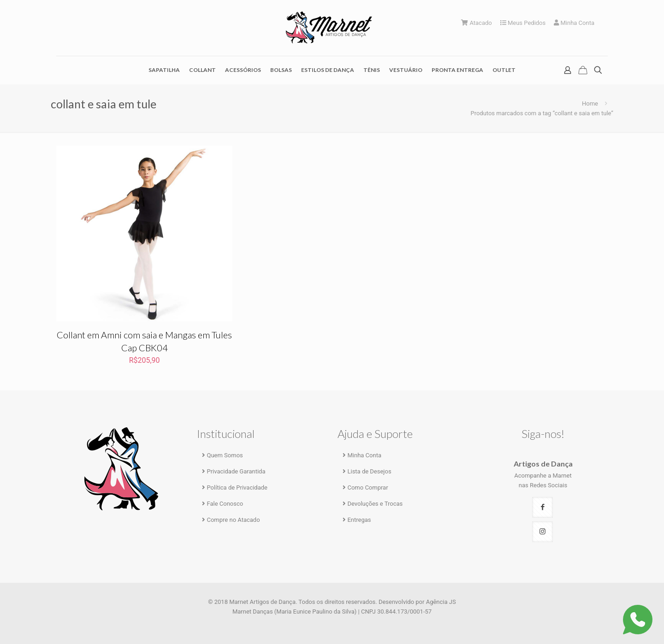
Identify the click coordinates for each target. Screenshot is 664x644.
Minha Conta (574, 23)
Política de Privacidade (237, 487)
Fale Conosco (225, 504)
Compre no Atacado (233, 520)
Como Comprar (368, 487)
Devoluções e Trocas (375, 504)
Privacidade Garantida (236, 471)
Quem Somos (225, 455)
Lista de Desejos (369, 471)
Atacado (477, 23)
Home (590, 103)
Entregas (359, 520)
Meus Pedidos (523, 23)
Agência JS (441, 602)
